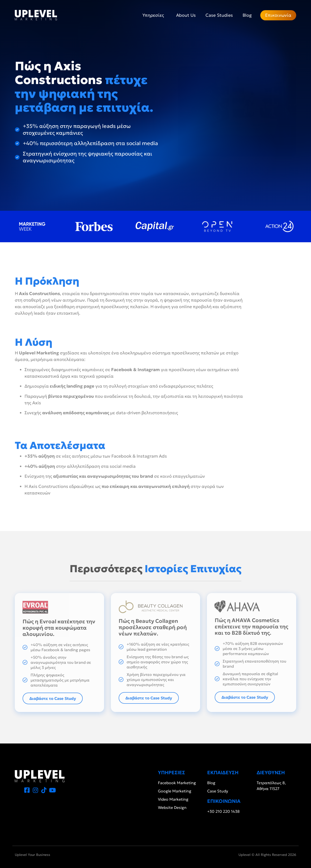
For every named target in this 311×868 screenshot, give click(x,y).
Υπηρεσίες (154, 15)
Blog (247, 15)
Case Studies (219, 15)
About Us (186, 15)
